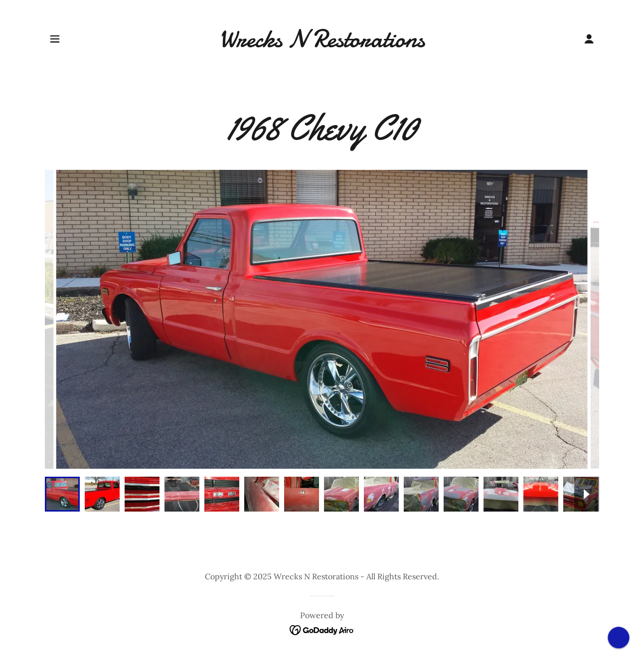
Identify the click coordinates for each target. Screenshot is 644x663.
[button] (55, 39)
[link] (322, 44)
